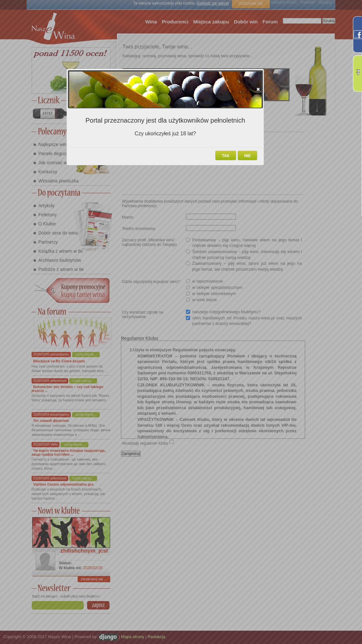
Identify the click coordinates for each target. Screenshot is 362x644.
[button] (258, 89)
